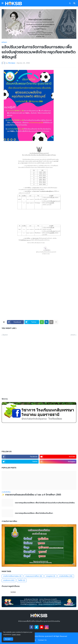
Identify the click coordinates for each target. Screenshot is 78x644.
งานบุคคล (51, 576)
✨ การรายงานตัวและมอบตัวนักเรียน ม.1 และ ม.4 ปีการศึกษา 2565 (31, 495)
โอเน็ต (22, 580)
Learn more (16, 635)
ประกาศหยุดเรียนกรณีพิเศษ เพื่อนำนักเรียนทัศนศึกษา (34, 513)
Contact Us (42, 640)
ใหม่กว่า (5, 335)
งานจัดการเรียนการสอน (12, 576)
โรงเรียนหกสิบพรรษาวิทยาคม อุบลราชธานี (39, 636)
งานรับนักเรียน (66, 576)
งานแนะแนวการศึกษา (34, 576)
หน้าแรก (4, 42)
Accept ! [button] (8, 639)
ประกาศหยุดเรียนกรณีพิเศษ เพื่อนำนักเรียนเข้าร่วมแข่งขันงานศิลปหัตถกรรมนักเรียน (45, 503)
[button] (3, 3)
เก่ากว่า (73, 335)
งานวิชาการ (9, 580)
